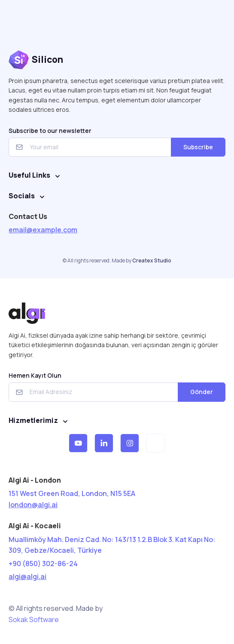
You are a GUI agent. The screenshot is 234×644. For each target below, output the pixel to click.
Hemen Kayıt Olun (35, 375)
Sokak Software (34, 619)
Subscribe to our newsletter (50, 131)
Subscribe (198, 147)
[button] (78, 443)
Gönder (202, 392)
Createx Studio (152, 260)
